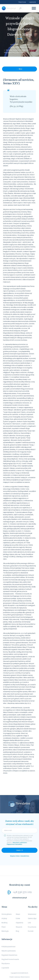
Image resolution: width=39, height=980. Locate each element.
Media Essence (25, 977)
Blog (17, 931)
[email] (19, 830)
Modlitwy (5, 923)
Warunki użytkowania (9, 951)
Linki (29, 923)
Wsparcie (19, 927)
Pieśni (4, 927)
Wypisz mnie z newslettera (20, 856)
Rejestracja (22, 2)
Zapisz (19, 850)
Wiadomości (32, 914)
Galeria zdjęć (32, 919)
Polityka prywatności (8, 947)
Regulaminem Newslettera (14, 844)
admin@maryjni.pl (20, 898)
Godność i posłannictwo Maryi (21, 47)
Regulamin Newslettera (9, 955)
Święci (18, 914)
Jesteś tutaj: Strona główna (20, 45)
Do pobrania (32, 927)
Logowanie (32, 2)
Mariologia (5, 931)
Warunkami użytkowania (20, 843)
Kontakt (31, 931)
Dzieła (18, 919)
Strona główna (6, 914)
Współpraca (6, 964)
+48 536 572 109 (22, 892)
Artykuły (4, 919)
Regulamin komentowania (10, 959)
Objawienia (19, 923)
